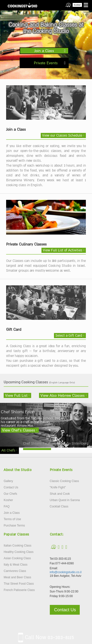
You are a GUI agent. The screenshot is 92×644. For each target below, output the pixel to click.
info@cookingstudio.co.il (66, 572)
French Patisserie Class (19, 590)
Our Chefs (10, 494)
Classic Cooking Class (64, 481)
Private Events (46, 63)
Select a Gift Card (69, 335)
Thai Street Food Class (19, 584)
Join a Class (44, 51)
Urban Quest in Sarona (65, 500)
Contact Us (11, 487)
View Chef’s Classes (19, 430)
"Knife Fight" (58, 487)
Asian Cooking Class (17, 558)
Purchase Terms (14, 526)
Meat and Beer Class (17, 577)
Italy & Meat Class (16, 565)
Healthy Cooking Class (19, 552)
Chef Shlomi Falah (37, 443)
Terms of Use (12, 519)
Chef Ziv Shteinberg (73, 443)
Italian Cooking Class (18, 546)
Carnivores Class (15, 571)
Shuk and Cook (60, 494)
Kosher (77, 5)
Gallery (8, 481)
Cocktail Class (59, 506)
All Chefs (8, 450)
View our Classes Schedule (62, 135)
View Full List (16, 395)
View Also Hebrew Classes (63, 395)
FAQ (7, 506)
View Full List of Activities (63, 250)
